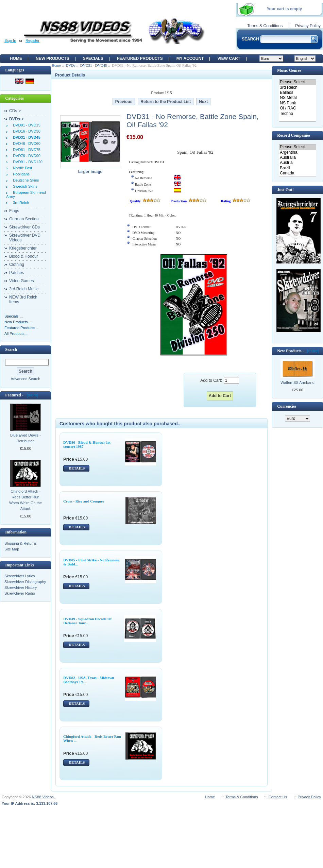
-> (16, 119)
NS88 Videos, (44, 797)
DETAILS (77, 468)
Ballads (297, 93)
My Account (190, 58)
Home (16, 58)
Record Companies (294, 135)
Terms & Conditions (265, 26)
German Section (24, 219)
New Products (53, 58)
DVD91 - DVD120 (27, 162)
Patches (16, 273)
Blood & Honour (24, 256)
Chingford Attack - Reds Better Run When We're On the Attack (26, 500)
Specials (93, 58)
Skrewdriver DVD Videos (25, 238)
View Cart (229, 58)
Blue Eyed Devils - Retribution (26, 438)
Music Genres (289, 70)
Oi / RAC (297, 108)
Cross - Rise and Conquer (84, 501)
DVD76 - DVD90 (26, 156)
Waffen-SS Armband (297, 382)
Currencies (287, 406)
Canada (297, 173)
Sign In (10, 40)
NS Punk (297, 103)
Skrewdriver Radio (20, 593)
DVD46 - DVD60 (26, 143)
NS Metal (297, 98)
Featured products (140, 58)
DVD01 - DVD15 (26, 125)
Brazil (297, 168)
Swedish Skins (24, 186)
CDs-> (15, 111)
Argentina (297, 152)
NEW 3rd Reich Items (23, 300)
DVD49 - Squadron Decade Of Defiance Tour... (87, 621)
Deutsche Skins (25, 180)
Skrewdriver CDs (24, 227)
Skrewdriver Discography (25, 582)
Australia (297, 158)
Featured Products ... (22, 328)
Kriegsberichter (23, 248)
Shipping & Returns (21, 543)
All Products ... (16, 334)
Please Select (297, 82)
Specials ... (14, 316)
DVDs (70, 65)
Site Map (12, 549)
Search (11, 350)
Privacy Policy (308, 26)
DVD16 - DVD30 (26, 131)
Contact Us (278, 797)
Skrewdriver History (21, 588)
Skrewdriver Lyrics (20, 576)
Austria (297, 163)
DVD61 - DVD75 (26, 150)
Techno (297, 114)
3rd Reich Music (24, 289)
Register (32, 40)
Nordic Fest (21, 168)
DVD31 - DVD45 (94, 65)
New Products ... (18, 322)
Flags (14, 211)
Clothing (17, 265)
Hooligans (20, 174)
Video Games (22, 281)
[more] (31, 395)
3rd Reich (20, 203)
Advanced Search (26, 379)
